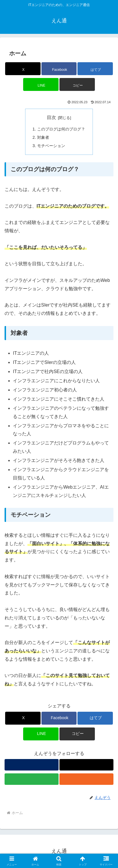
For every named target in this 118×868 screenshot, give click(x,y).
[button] (77, 84)
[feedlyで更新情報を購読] (32, 779)
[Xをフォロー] (86, 765)
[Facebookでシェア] (59, 69)
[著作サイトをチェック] (32, 765)
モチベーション (51, 146)
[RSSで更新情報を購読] (86, 779)
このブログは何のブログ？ (61, 129)
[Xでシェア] (23, 69)
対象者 (43, 137)
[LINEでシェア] (41, 84)
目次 (51, 117)
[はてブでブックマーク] (95, 69)
